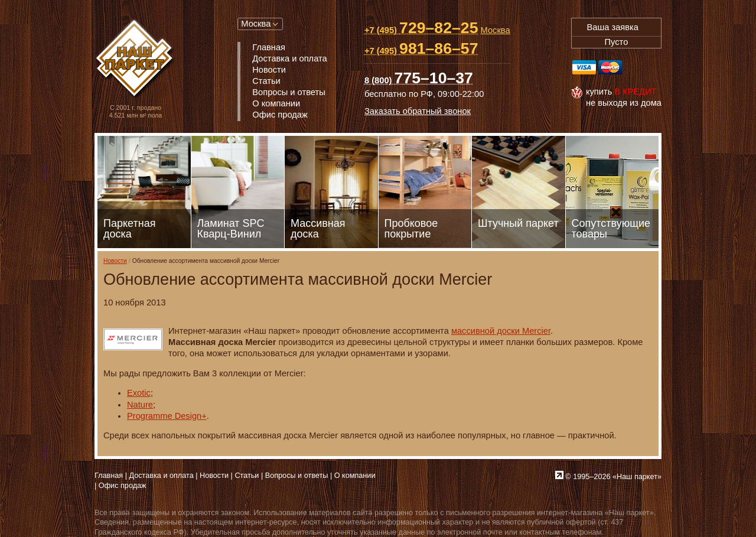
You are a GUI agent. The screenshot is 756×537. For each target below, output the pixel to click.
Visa (584, 67)
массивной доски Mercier (501, 331)
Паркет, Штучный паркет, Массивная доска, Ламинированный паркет (136, 59)
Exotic (139, 393)
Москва (256, 24)
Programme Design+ (167, 416)
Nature (140, 405)
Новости (115, 261)
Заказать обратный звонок (418, 111)
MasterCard (610, 67)
